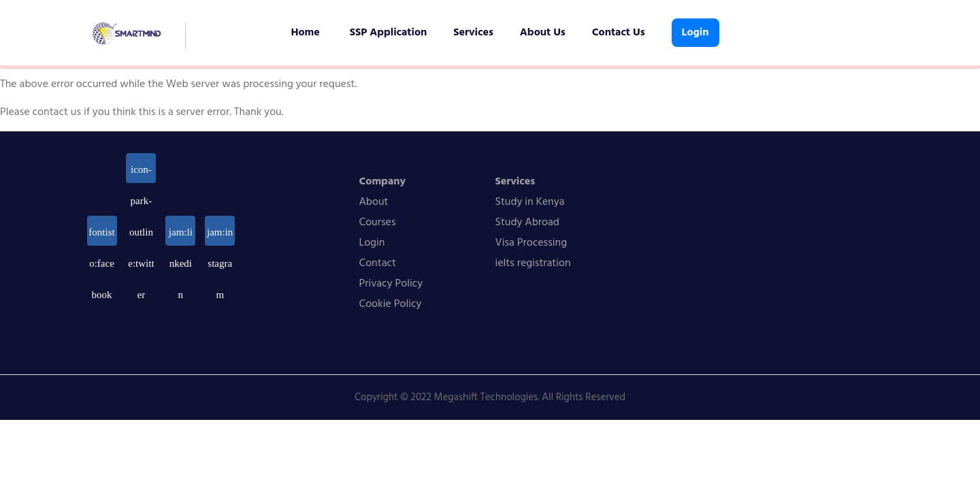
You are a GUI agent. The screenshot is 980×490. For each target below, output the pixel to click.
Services (473, 33)
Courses (378, 223)
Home (306, 33)
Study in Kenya (530, 202)
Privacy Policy (391, 284)
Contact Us (619, 33)
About (374, 202)
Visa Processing (531, 243)
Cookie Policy (391, 304)
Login (696, 33)
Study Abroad (527, 223)
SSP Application (389, 33)
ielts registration (533, 263)
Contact (378, 263)
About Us (543, 33)
